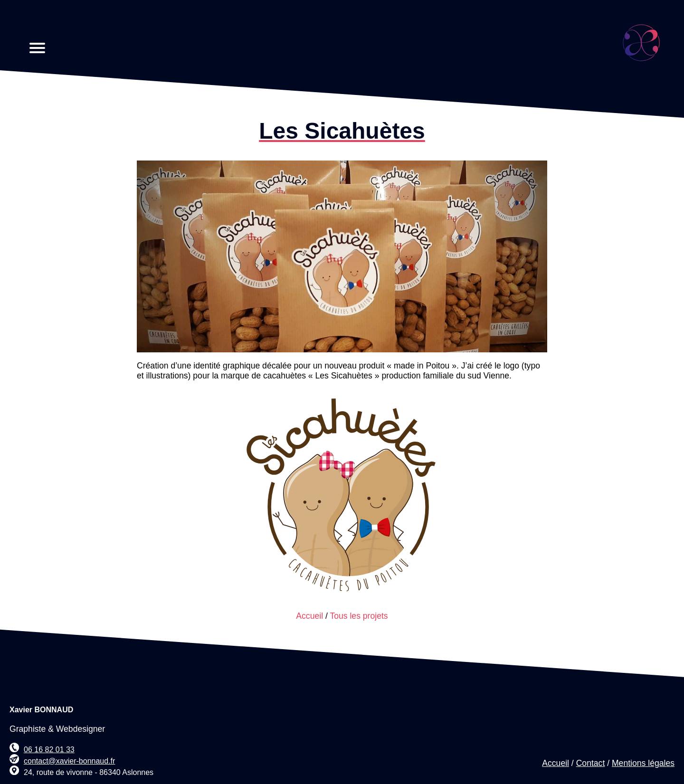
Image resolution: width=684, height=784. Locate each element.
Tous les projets (359, 616)
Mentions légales (643, 763)
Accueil (309, 616)
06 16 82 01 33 (49, 750)
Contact (591, 763)
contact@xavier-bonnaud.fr (69, 761)
